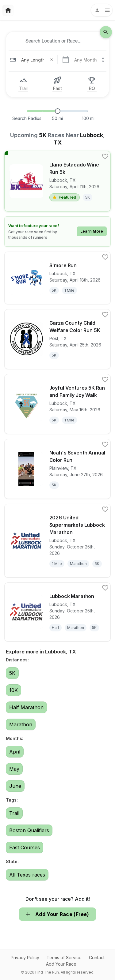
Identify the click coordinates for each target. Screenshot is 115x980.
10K (13, 690)
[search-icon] (106, 32)
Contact (97, 958)
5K (12, 673)
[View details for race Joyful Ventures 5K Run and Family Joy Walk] (58, 404)
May (14, 769)
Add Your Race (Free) (57, 914)
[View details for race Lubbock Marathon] (58, 612)
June (15, 786)
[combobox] (54, 41)
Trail (14, 813)
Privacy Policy (25, 958)
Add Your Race (61, 964)
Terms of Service (64, 958)
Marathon (21, 724)
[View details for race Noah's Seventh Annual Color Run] (58, 469)
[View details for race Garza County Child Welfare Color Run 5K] (58, 339)
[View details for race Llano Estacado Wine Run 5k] (58, 181)
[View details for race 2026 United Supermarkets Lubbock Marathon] (58, 541)
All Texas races (27, 875)
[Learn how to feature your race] (58, 232)
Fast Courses (25, 847)
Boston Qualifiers (29, 830)
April (15, 752)
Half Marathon (26, 707)
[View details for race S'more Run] (58, 278)
